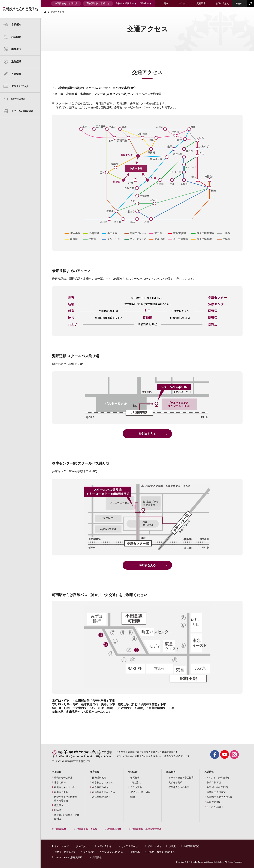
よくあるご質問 (215, 807)
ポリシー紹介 (154, 846)
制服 (133, 797)
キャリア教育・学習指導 (181, 778)
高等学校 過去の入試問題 (220, 797)
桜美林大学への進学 (179, 787)
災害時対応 (89, 852)
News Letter (18, 99)
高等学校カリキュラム (104, 792)
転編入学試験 (213, 802)
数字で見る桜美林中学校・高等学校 (66, 799)
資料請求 (135, 852)
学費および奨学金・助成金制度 (67, 817)
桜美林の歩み (61, 792)
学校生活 (16, 49)
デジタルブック (20, 86)
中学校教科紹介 (100, 787)
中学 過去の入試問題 (217, 787)
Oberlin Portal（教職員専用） (70, 857)
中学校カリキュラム (103, 783)
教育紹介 (16, 37)
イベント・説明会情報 (218, 778)
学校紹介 (16, 24)
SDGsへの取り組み (140, 792)
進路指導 (16, 62)
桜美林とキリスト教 (64, 787)
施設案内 (59, 805)
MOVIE (58, 810)
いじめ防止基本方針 (129, 846)
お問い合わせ (104, 846)
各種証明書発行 (191, 846)
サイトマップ (62, 846)
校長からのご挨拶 (63, 778)
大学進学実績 (175, 783)
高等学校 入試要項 (216, 792)
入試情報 (16, 74)
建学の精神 (10, 30)
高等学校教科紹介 (101, 797)
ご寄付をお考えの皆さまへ (161, 852)
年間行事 (135, 778)
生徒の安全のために (112, 852)
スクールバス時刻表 (22, 111)
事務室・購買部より (65, 852)
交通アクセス (83, 846)
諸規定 (172, 846)
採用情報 (97, 857)
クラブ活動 (136, 787)
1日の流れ (136, 783)
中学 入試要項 (214, 783)
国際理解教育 (99, 778)
